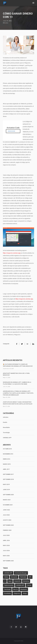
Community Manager (21, 573)
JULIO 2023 (6, 535)
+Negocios (17, 593)
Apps (10, 581)
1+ (5, 581)
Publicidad (23, 577)
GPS (30, 577)
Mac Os (15, 589)
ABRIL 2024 (6, 540)
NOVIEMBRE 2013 (8, 454)
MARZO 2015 (7, 464)
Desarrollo (17, 581)
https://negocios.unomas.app (12, 253)
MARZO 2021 (7, 500)
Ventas (6, 577)
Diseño (5, 422)
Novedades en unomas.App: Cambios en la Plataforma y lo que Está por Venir (17, 383)
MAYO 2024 (6, 545)
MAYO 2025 (6, 556)
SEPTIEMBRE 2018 (8, 479)
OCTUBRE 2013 (7, 449)
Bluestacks (24, 589)
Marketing (26, 581)
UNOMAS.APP (7, 438)
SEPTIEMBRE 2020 (8, 495)
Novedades (6, 427)
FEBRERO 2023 (7, 530)
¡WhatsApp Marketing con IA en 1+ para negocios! (16, 374)
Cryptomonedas (9, 585)
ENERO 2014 (6, 459)
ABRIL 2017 (6, 469)
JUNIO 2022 (6, 510)
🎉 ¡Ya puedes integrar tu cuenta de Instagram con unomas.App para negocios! (18, 365)
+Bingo (25, 593)
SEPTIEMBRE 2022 (8, 525)
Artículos (6, 23)
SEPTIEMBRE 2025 (8, 561)
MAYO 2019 (6, 484)
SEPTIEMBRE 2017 (8, 474)
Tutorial (29, 585)
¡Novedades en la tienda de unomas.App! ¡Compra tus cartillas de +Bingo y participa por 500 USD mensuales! (18, 393)
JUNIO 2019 (6, 490)
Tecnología (6, 433)
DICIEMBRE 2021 (8, 505)
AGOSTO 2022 (7, 520)
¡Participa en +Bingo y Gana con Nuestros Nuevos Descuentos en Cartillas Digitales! (18, 403)
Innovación (14, 577)
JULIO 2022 (6, 515)
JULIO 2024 (6, 551)
